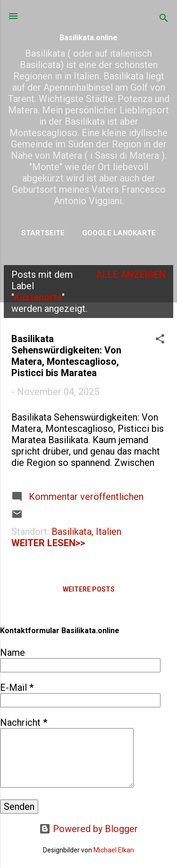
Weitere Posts (89, 589)
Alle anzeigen (131, 275)
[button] (160, 340)
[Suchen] (164, 19)
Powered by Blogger (88, 829)
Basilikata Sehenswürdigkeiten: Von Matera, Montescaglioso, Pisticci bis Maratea (66, 356)
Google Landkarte (119, 233)
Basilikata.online (88, 38)
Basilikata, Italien (86, 532)
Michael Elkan (114, 850)
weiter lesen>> (48, 543)
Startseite (43, 233)
